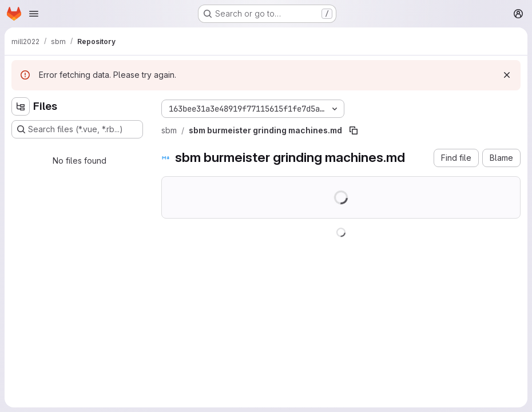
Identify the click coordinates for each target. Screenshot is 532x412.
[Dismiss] (507, 75)
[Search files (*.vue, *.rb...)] (77, 129)
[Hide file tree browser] (21, 106)
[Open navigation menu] (34, 14)
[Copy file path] (354, 130)
